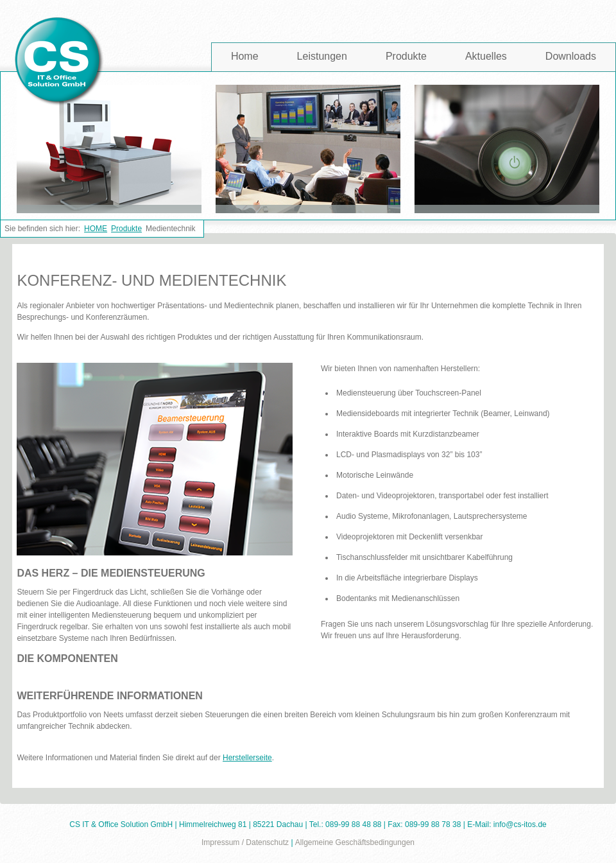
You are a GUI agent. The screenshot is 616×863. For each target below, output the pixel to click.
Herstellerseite (247, 758)
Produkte (406, 56)
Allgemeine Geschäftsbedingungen (355, 842)
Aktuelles (486, 56)
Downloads (571, 56)
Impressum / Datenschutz (245, 842)
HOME (96, 229)
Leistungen (322, 56)
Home (245, 56)
